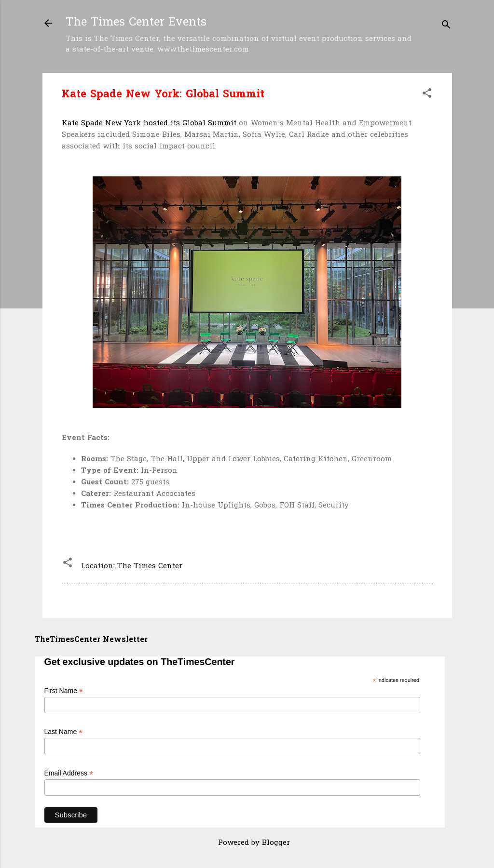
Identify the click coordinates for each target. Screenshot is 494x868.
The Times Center (150, 566)
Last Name (64, 732)
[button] (427, 95)
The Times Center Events (136, 23)
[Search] (446, 26)
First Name (64, 691)
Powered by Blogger (247, 843)
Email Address (69, 773)
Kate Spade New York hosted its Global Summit (149, 123)
